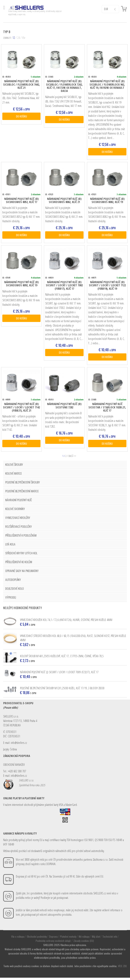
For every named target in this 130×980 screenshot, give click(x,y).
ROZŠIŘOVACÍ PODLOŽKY (19, 528)
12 (14, 38)
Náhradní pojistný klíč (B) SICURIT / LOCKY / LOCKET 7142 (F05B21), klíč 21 (21, 409)
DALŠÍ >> (72, 458)
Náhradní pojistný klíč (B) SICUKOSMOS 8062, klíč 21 (64, 201)
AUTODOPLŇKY (13, 582)
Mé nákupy (84, 939)
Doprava (53, 939)
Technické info (110, 939)
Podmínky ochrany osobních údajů (53, 943)
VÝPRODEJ (11, 599)
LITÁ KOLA (10, 546)
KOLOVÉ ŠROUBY (14, 466)
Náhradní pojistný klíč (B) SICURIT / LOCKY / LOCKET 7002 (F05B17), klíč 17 (64, 286)
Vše (24, 38)
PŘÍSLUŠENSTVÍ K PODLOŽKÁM (21, 537)
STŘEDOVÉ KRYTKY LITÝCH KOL (21, 555)
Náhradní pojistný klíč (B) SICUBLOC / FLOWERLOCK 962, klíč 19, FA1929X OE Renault (107, 84)
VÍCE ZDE (122, 968)
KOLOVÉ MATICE (14, 475)
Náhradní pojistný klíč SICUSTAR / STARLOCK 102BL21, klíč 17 (107, 409)
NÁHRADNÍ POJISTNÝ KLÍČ (19, 502)
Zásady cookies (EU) (84, 943)
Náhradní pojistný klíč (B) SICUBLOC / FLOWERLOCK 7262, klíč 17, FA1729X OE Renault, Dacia (64, 86)
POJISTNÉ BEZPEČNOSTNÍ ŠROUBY (23, 484)
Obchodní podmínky (37, 939)
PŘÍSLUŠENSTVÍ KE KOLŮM (19, 564)
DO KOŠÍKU (22, 116)
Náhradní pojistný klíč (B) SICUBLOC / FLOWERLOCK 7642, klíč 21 (22, 84)
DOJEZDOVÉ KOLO (15, 590)
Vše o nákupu (18, 939)
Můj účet (96, 939)
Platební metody (68, 939)
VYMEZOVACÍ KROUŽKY (18, 520)
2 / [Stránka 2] (67, 458)
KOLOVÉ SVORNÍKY (15, 511)
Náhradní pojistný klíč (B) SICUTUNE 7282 (64, 407)
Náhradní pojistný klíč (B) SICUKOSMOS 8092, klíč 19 (21, 285)
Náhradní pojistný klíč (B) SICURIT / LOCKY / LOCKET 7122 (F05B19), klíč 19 (107, 286)
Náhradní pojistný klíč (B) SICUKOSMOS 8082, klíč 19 (107, 201)
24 (19, 38)
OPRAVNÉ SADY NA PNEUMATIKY (22, 573)
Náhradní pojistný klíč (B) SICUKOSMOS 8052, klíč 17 (21, 201)
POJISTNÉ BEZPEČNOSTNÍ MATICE (22, 493)
